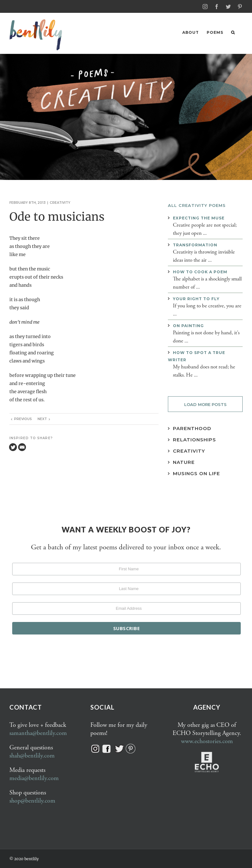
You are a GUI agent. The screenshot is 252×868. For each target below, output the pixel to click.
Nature (184, 462)
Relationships (194, 439)
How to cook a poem (200, 272)
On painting (188, 325)
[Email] (22, 447)
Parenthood (192, 428)
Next (42, 419)
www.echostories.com (207, 741)
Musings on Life (197, 473)
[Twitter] (13, 447)
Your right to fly (196, 298)
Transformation (195, 245)
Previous (23, 419)
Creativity (60, 202)
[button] (233, 32)
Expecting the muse (199, 218)
